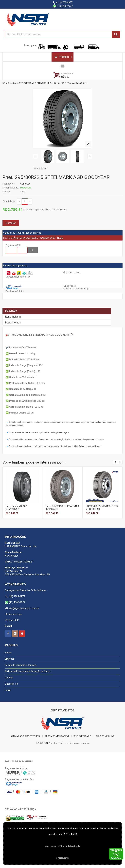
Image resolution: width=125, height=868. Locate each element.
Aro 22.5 (62, 83)
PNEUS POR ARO (27, 83)
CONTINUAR (62, 858)
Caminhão (73, 83)
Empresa (10, 659)
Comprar (11, 223)
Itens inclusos (13, 317)
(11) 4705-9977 (62, 2)
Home (8, 653)
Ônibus (84, 83)
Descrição (11, 311)
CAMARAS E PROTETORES (26, 736)
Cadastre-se (11, 684)
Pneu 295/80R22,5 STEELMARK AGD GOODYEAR (56, 177)
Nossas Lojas (14, 614)
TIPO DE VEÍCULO (47, 83)
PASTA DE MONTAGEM (57, 736)
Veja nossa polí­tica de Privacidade (62, 846)
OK (33, 250)
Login (8, 690)
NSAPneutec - (52, 743)
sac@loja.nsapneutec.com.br (22, 608)
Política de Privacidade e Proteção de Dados (28, 671)
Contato (9, 678)
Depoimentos (13, 323)
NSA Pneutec (9, 83)
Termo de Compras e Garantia (21, 665)
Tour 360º (12, 620)
